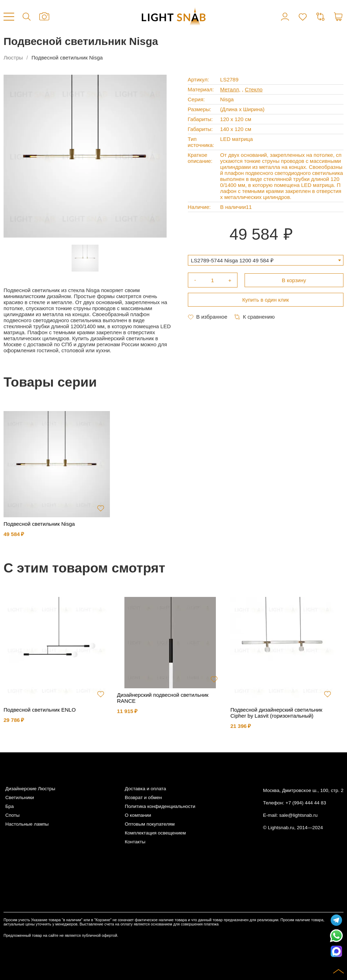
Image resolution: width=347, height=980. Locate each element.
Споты (12, 815)
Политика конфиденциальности (160, 806)
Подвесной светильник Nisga (39, 524)
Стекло (254, 89)
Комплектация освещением (155, 833)
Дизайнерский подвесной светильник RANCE (163, 698)
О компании (138, 815)
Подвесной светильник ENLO (40, 710)
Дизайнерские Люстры (30, 789)
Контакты (135, 842)
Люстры (13, 58)
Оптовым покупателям (150, 824)
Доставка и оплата (145, 789)
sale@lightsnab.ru (298, 815)
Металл (230, 89)
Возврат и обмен (143, 797)
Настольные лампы (27, 824)
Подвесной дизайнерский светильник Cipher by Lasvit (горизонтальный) (276, 713)
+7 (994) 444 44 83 (306, 803)
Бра (10, 806)
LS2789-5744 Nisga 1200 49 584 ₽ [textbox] (232, 260)
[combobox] (266, 260)
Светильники (20, 797)
